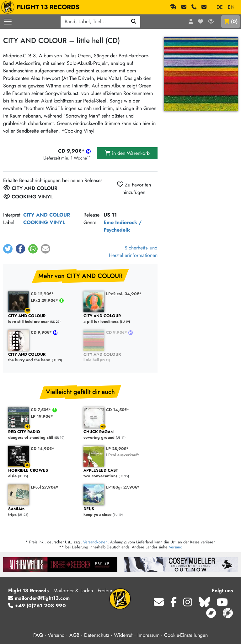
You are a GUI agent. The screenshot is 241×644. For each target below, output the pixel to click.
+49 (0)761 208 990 (37, 606)
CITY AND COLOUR (47, 215)
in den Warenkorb (127, 153)
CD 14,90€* (43, 449)
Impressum (148, 635)
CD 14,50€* (118, 410)
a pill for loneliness (118, 319)
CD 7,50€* (42, 410)
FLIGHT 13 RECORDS (42, 7)
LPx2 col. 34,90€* (124, 294)
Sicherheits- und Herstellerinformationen (133, 251)
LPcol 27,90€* (45, 487)
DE (220, 7)
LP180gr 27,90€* (123, 487)
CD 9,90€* (42, 332)
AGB (74, 635)
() (231, 21)
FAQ (38, 635)
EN (231, 7)
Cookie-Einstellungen (186, 635)
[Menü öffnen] (8, 22)
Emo (109, 222)
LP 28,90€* (117, 449)
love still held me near (43, 319)
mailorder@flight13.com (39, 598)
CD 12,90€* (42, 294)
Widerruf (123, 635)
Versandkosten (95, 542)
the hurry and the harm (43, 357)
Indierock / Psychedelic (123, 226)
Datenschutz (97, 635)
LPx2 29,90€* (45, 300)
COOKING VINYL (44, 222)
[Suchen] (134, 22)
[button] (8, 249)
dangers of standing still (43, 435)
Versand (176, 547)
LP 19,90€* (42, 416)
